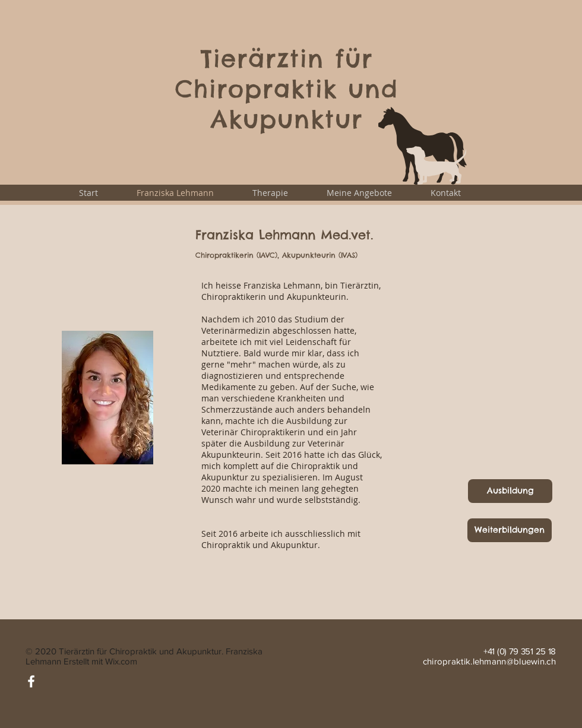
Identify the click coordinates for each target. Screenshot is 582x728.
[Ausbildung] (510, 491)
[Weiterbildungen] (510, 530)
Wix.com (121, 661)
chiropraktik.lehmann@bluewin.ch (489, 661)
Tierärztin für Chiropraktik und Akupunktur (287, 89)
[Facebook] (31, 681)
